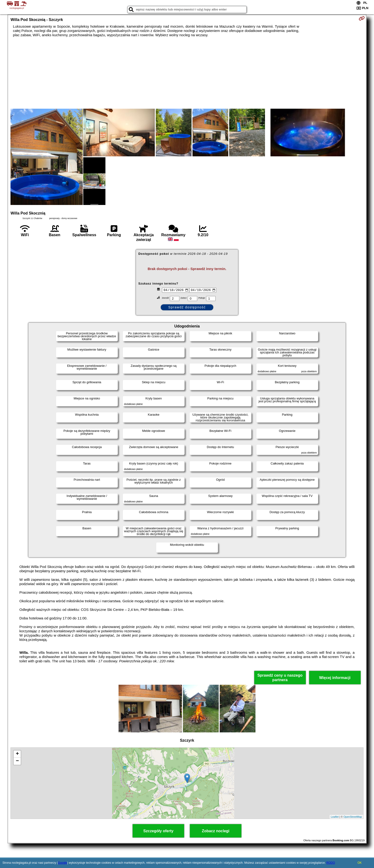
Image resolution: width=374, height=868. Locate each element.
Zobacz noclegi (216, 831)
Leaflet (335, 817)
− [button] (17, 761)
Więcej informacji (335, 678)
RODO (331, 863)
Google (62, 863)
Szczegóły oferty (158, 831)
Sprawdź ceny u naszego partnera (280, 678)
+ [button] (17, 754)
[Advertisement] (187, 73)
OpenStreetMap (353, 817)
